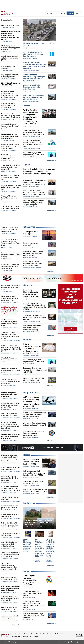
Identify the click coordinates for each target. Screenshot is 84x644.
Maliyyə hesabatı (29, 634)
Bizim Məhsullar (48, 634)
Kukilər (36, 637)
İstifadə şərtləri (16, 637)
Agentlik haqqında (17, 634)
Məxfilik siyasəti (27, 637)
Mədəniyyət (29, 503)
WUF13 (27, 106)
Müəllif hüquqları (59, 634)
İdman (26, 571)
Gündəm (27, 339)
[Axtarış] (47, 13)
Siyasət (27, 165)
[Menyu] (79, 13)
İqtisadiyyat (29, 227)
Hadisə (27, 455)
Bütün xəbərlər (51, 160)
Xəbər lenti (6, 20)
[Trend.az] (7, 13)
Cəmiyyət (28, 285)
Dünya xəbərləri (31, 393)
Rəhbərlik (38, 634)
